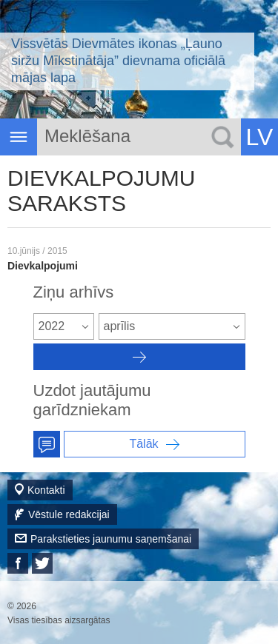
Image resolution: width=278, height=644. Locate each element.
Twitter (42, 563)
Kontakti (46, 490)
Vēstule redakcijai (69, 514)
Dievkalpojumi (43, 266)
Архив (139, 357)
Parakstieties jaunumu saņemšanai (111, 539)
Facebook (18, 563)
